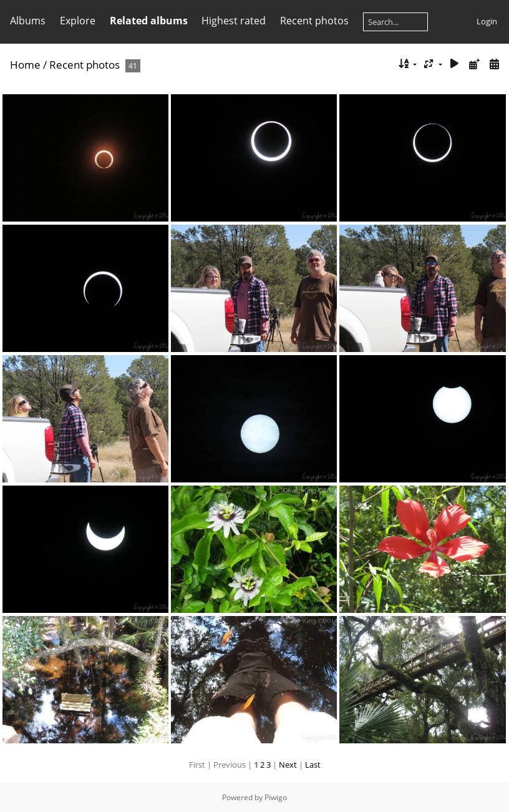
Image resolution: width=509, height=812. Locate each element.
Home (25, 65)
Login (487, 21)
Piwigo (276, 797)
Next (288, 765)
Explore (78, 21)
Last (313, 765)
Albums (28, 21)
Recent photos (314, 21)
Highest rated (234, 21)
